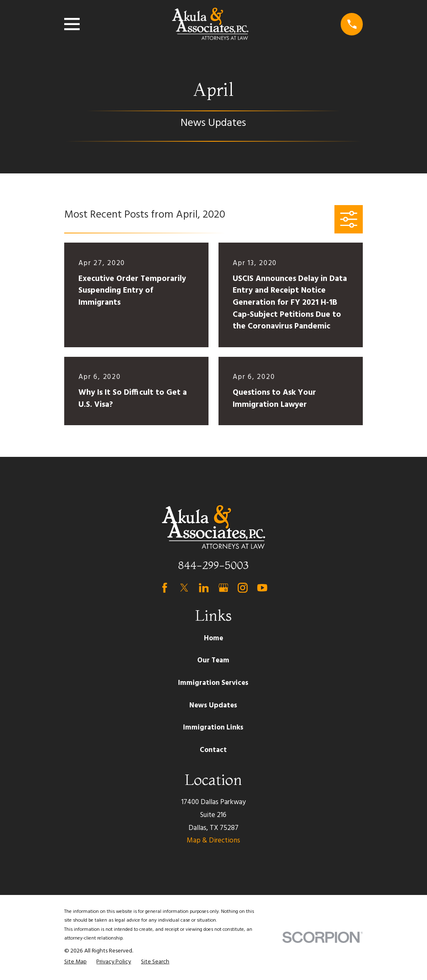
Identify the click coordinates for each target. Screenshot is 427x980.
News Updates (213, 706)
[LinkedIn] (204, 588)
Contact (213, 750)
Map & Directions (213, 841)
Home (213, 638)
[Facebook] (165, 588)
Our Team (213, 660)
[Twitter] (184, 588)
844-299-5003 (213, 565)
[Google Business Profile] (224, 588)
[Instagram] (243, 588)
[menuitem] (75, 962)
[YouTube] (262, 588)
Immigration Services (213, 683)
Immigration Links (213, 728)
